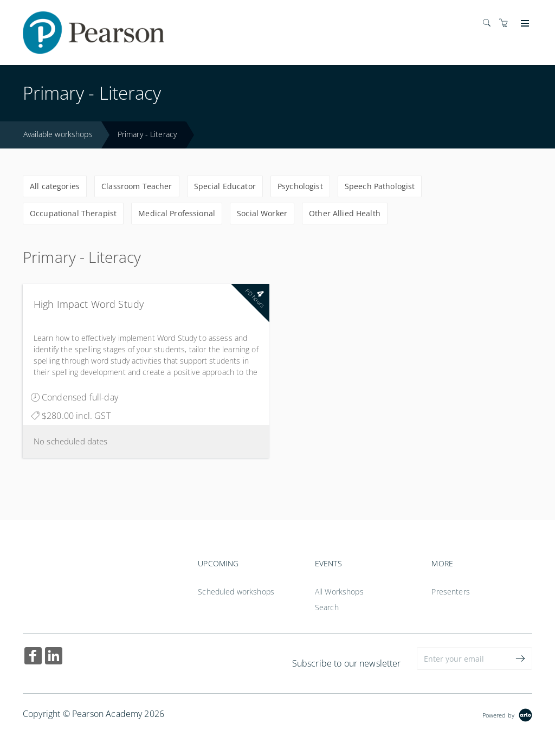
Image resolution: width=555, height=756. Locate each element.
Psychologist (300, 186)
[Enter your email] (463, 658)
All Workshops (339, 592)
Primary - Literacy (147, 134)
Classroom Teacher (137, 186)
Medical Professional (177, 213)
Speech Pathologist (380, 186)
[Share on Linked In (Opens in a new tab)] (54, 657)
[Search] (489, 23)
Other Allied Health (345, 213)
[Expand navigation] (524, 24)
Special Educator (225, 186)
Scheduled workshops (236, 592)
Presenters (450, 592)
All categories (55, 186)
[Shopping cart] (506, 23)
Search (327, 607)
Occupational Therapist (73, 213)
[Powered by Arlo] (507, 714)
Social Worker (262, 213)
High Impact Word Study (89, 304)
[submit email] (521, 658)
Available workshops (58, 134)
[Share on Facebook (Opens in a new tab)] (33, 657)
